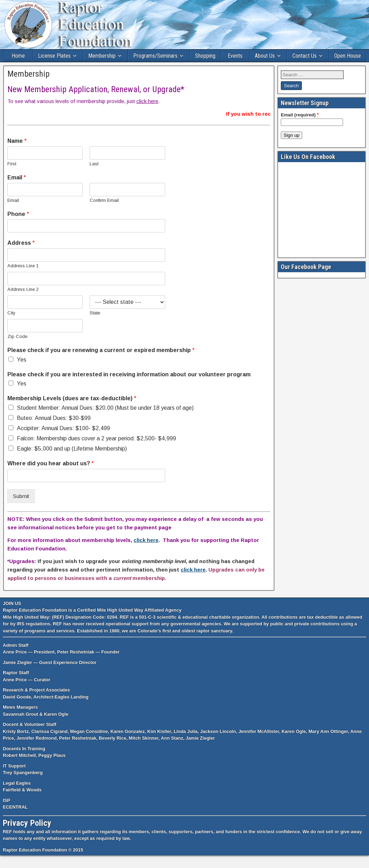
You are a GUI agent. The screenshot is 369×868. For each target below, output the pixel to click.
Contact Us (305, 56)
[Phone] (86, 226)
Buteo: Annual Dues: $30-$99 (54, 418)
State (95, 313)
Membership (102, 56)
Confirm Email (104, 200)
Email (17, 177)
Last (94, 164)
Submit (21, 496)
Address (21, 243)
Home (18, 56)
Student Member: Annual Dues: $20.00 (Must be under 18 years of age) (105, 408)
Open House (348, 56)
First (12, 164)
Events (235, 56)
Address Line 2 (23, 289)
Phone (18, 214)
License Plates (54, 56)
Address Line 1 (23, 266)
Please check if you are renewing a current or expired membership (101, 350)
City (11, 313)
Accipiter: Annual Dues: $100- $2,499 (63, 428)
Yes (22, 360)
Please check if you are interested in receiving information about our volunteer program (129, 374)
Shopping (205, 56)
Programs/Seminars (155, 56)
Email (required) (300, 115)
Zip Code (17, 336)
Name (17, 141)
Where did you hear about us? (51, 463)
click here (147, 101)
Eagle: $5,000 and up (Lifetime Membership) (72, 449)
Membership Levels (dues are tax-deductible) (72, 398)
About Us (265, 56)
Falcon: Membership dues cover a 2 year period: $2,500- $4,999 (96, 438)
